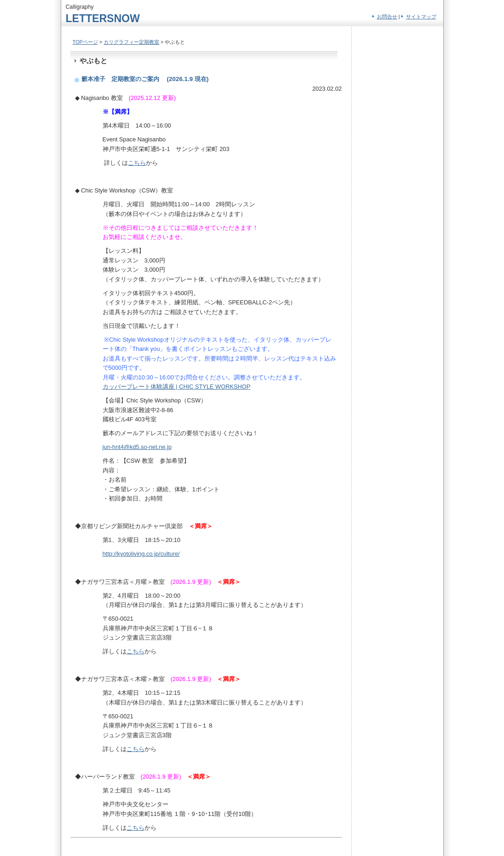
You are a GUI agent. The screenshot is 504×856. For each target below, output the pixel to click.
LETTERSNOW (103, 18)
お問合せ (387, 17)
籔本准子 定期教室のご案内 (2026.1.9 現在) (145, 79)
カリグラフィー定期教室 (131, 42)
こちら (137, 163)
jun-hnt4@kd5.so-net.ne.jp (137, 447)
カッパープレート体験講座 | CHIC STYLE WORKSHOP (177, 387)
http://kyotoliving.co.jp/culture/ (141, 554)
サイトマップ (421, 17)
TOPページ (85, 42)
